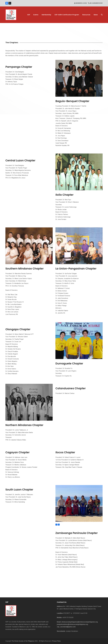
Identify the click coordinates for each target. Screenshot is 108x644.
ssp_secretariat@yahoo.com (66, 627)
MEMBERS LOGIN (81, 3)
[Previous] (56, 525)
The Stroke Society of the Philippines (23, 641)
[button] (102, 15)
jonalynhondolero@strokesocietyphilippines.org (72, 624)
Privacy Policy (56, 641)
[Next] (59, 525)
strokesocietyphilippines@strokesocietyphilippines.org (80, 622)
